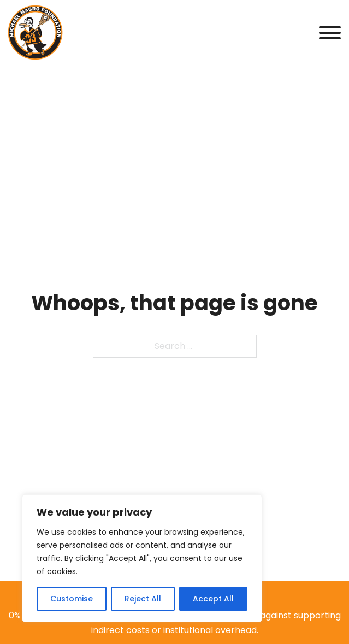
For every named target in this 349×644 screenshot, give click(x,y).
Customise (72, 599)
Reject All (143, 599)
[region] (142, 558)
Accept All (213, 599)
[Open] (330, 33)
